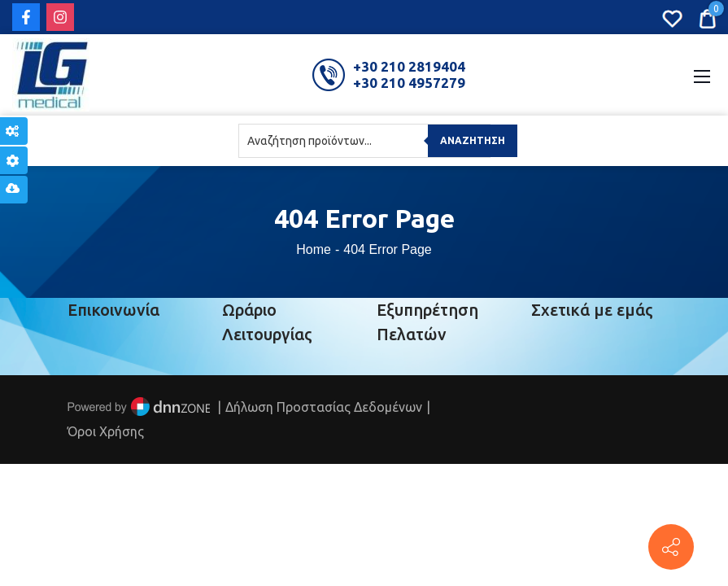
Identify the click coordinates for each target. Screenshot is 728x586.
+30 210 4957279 (409, 83)
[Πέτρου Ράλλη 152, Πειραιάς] (671, 547)
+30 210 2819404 (409, 66)
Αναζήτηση (473, 140)
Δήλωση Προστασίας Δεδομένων (324, 407)
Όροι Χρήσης (106, 431)
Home (314, 249)
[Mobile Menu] (702, 75)
